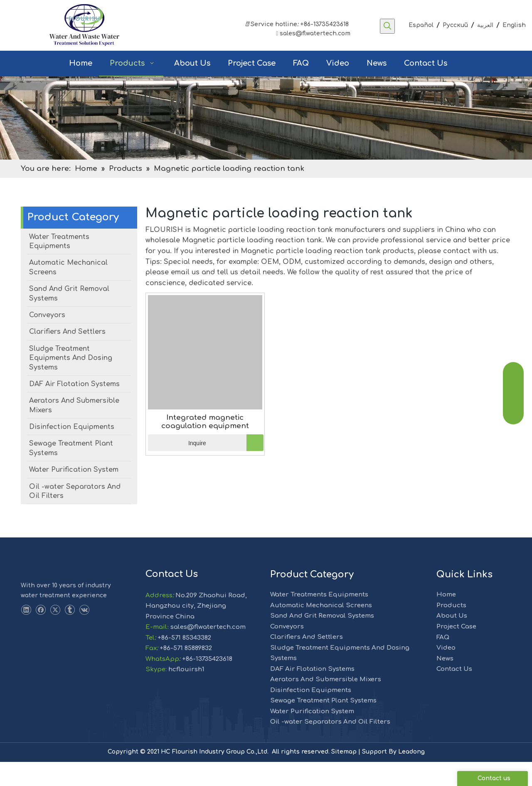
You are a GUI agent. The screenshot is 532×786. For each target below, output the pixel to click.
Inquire (177, 467)
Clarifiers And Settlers (307, 661)
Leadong (411, 776)
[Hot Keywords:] (387, 26)
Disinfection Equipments (311, 714)
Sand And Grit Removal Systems (322, 640)
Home (446, 619)
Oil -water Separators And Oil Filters (330, 746)
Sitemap (344, 776)
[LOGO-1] (36, 591)
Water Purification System (312, 735)
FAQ (443, 662)
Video (446, 672)
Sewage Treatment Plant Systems (323, 725)
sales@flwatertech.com (312, 33)
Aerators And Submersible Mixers (326, 703)
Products (451, 630)
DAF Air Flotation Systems (312, 693)
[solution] (266, 142)
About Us (452, 640)
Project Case (456, 651)
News (445, 683)
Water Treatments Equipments (319, 619)
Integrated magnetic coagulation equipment (205, 446)
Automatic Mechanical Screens (321, 630)
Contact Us (454, 693)
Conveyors (287, 651)
